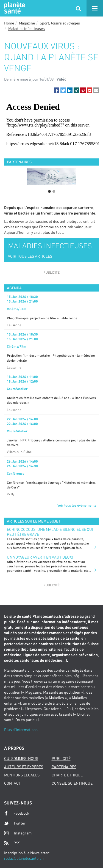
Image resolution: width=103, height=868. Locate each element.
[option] (51, 177)
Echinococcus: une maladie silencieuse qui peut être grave (50, 532)
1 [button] (49, 191)
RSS (12, 843)
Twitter (15, 823)
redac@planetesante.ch (24, 858)
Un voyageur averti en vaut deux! (40, 557)
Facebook (17, 813)
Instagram (18, 833)
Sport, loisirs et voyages (60, 23)
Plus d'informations (21, 730)
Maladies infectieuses (27, 28)
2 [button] (54, 191)
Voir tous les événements (77, 505)
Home (9, 23)
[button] (57, 90)
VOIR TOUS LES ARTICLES (30, 256)
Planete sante (14, 8)
